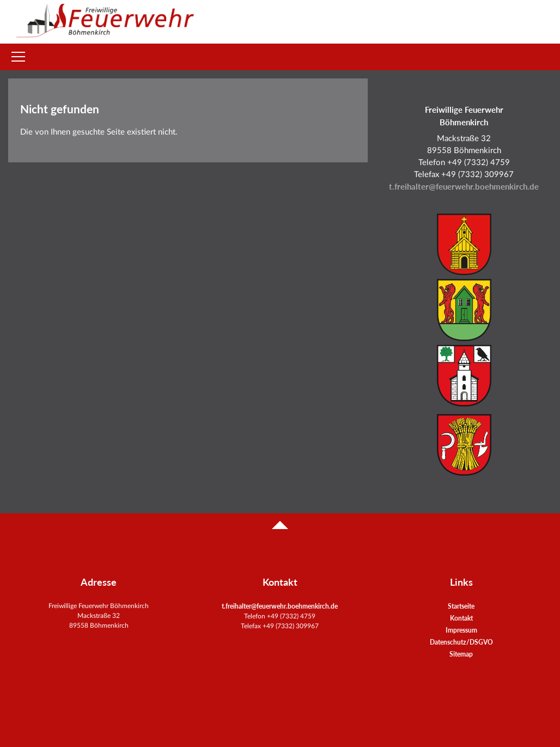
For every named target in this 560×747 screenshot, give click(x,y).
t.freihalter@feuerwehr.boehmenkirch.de (464, 187)
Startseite (461, 606)
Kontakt (461, 618)
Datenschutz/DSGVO (461, 642)
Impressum (461, 630)
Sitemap (461, 654)
